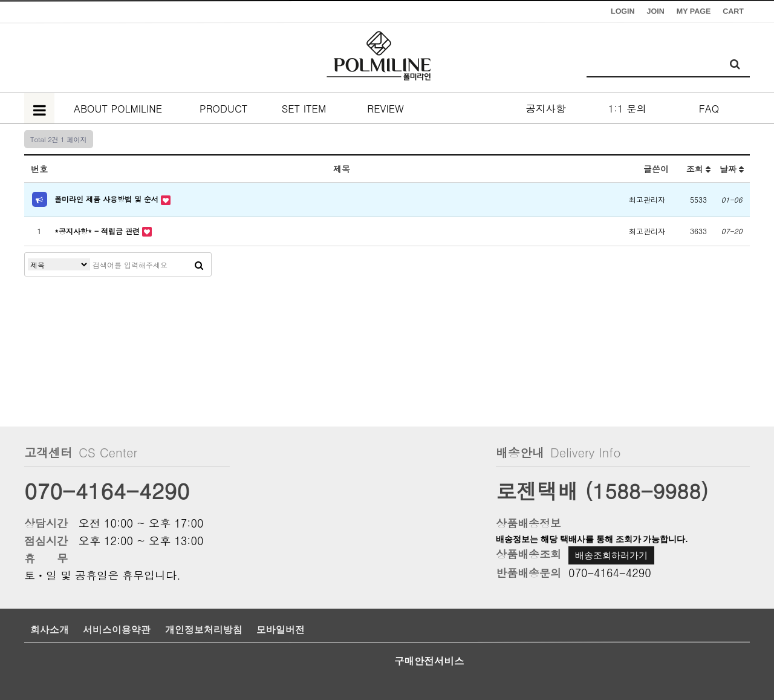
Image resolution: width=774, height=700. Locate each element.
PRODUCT (222, 108)
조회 (699, 169)
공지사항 (546, 108)
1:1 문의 (627, 108)
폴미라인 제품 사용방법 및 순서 (108, 199)
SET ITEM (304, 108)
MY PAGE (694, 11)
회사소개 (50, 630)
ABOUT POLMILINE (118, 108)
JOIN (656, 11)
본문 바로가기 (0, 0)
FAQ (709, 108)
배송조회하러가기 (611, 555)
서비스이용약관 (117, 630)
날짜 (732, 169)
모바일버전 (281, 630)
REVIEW (385, 108)
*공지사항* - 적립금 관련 (98, 231)
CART (733, 11)
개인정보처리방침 (204, 630)
